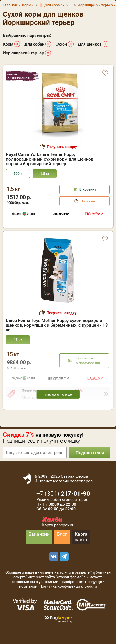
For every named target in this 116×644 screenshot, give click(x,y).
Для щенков (90, 44)
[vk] (53, 556)
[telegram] (63, 556)
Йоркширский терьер (24, 53)
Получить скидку (62, 147)
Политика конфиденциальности (68, 586)
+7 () (63, 494)
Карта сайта (81, 537)
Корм (8, 44)
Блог (62, 534)
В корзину (88, 189)
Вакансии (39, 534)
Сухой (61, 44)
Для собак (34, 44)
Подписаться (90, 453)
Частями (88, 201)
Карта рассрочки (58, 525)
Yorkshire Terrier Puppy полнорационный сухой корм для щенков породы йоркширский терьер (50, 159)
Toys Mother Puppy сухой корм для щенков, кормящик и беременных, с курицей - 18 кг (57, 325)
